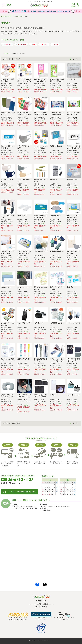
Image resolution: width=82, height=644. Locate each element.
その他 (56, 44)
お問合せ (73, 7)
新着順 (22, 53)
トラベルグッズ (18, 16)
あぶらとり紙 (22, 44)
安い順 (6, 53)
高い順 (14, 53)
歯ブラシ (44, 44)
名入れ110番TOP (6, 16)
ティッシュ (8, 44)
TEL (78, 7)
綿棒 (34, 44)
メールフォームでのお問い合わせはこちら (22, 492)
